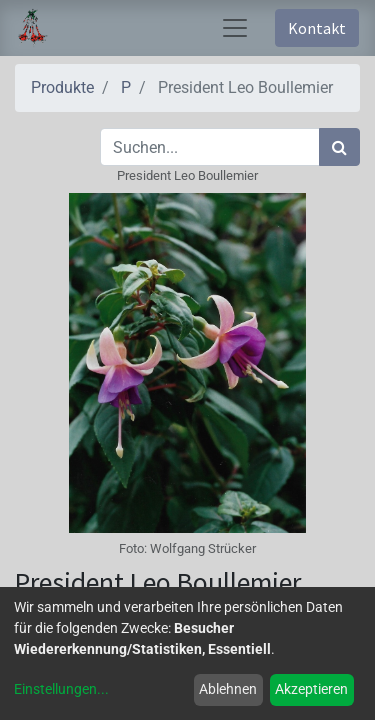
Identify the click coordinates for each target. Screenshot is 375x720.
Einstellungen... (61, 689)
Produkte (62, 87)
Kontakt (317, 28)
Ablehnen (228, 689)
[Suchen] (339, 147)
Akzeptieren (311, 689)
